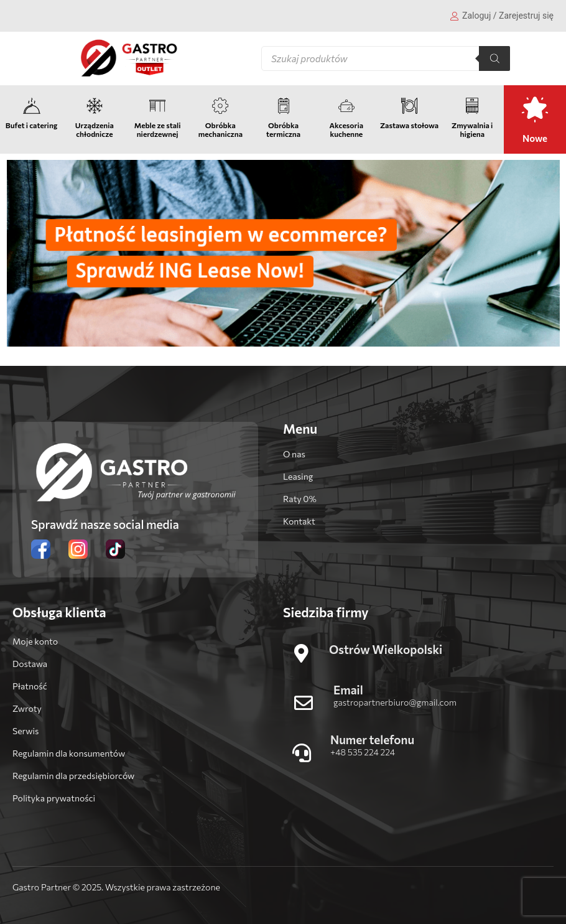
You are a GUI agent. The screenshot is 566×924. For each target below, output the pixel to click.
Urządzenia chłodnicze (95, 129)
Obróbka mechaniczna (220, 129)
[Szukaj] (494, 58)
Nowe (535, 138)
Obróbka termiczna (283, 129)
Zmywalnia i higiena (472, 129)
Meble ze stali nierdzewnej (158, 129)
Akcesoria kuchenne (346, 129)
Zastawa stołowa (409, 125)
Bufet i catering (32, 125)
